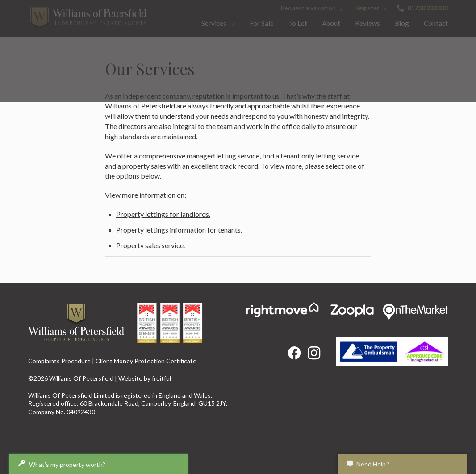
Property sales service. (150, 245)
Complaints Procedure (59, 361)
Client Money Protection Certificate (146, 361)
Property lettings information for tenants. (179, 230)
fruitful (161, 378)
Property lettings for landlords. (163, 214)
